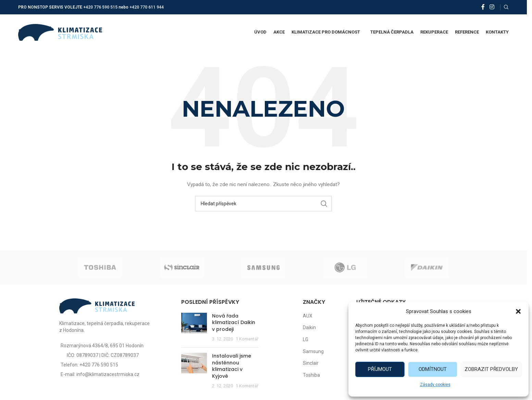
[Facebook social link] (483, 7)
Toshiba (311, 375)
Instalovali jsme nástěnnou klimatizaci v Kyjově (232, 366)
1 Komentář (247, 339)
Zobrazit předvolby (491, 369)
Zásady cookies (435, 385)
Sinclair (311, 363)
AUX (308, 316)
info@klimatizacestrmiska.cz (108, 374)
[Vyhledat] (506, 7)
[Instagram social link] (492, 7)
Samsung (313, 351)
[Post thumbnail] (194, 327)
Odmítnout (433, 369)
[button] (518, 311)
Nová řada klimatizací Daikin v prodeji (234, 322)
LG (306, 339)
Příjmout (380, 369)
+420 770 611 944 (147, 7)
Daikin (309, 327)
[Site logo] (60, 32)
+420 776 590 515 (100, 7)
